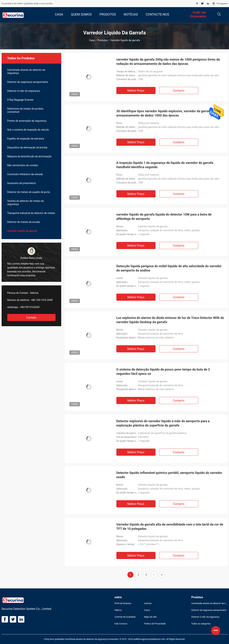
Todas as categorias (201, 624)
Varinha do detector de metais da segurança (26, 203)
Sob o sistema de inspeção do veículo (28, 130)
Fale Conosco (121, 624)
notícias (148, 603)
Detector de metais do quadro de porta (29, 192)
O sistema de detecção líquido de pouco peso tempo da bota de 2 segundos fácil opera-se (163, 372)
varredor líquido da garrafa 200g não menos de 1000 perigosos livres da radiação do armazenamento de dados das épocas (168, 62)
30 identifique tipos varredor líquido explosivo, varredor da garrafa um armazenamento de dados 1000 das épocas (167, 113)
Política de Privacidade (155, 624)
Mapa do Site (150, 617)
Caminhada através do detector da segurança (26, 71)
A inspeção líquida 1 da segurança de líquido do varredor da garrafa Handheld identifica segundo (165, 165)
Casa (92, 40)
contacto (179, 91)
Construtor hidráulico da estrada (25, 174)
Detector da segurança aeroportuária (28, 82)
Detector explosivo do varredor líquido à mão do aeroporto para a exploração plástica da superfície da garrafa (163, 423)
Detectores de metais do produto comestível (25, 110)
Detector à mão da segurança (24, 91)
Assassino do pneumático (22, 183)
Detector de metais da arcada (24, 222)
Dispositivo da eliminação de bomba (27, 148)
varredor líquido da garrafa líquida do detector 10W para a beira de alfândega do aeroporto (164, 217)
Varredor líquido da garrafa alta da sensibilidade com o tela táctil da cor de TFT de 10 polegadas (170, 527)
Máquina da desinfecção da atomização (29, 156)
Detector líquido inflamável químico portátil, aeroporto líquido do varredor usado (169, 475)
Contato (31, 318)
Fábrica (118, 610)
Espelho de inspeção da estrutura (26, 139)
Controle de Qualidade (125, 617)
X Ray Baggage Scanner (20, 100)
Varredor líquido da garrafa (22, 231)
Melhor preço (136, 91)
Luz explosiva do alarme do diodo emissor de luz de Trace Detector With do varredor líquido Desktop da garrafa (170, 320)
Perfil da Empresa (123, 603)
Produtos (103, 40)
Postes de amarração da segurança (27, 121)
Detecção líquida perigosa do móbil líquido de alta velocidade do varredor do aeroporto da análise (169, 268)
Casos (147, 610)
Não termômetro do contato (23, 165)
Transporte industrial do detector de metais (31, 213)
